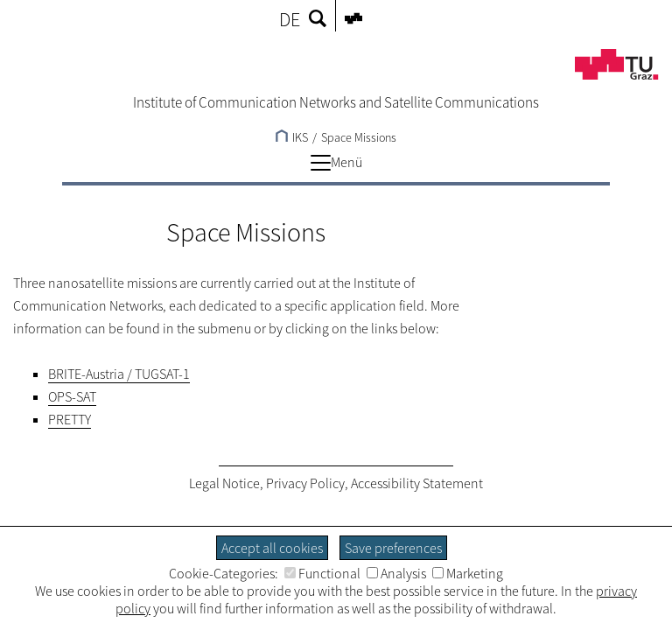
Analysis (396, 573)
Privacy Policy (305, 483)
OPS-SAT (72, 396)
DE (290, 19)
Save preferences (393, 548)
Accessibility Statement (417, 483)
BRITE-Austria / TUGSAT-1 (119, 374)
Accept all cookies (272, 548)
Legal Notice (224, 483)
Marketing (468, 573)
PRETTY (70, 419)
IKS (292, 137)
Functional (322, 573)
